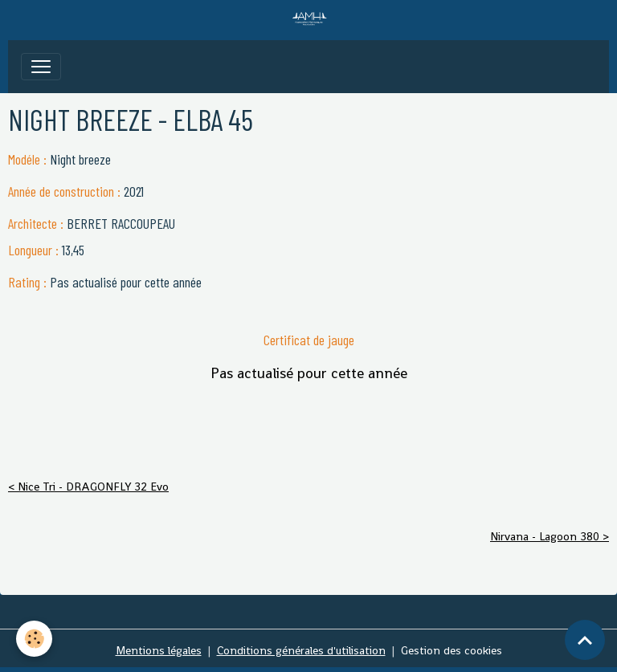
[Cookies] (34, 639)
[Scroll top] (585, 640)
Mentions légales (159, 650)
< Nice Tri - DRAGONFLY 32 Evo (88, 487)
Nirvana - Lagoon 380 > (550, 536)
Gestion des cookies (452, 650)
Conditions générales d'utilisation (301, 650)
